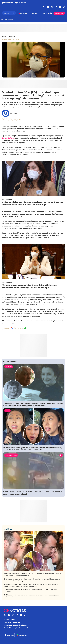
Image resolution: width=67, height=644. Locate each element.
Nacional (12, 36)
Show (7, 411)
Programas (34, 13)
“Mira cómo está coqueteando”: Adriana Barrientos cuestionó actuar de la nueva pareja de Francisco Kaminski (32, 575)
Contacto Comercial (12, 622)
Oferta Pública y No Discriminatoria (17, 628)
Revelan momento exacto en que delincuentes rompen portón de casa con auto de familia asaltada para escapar (32, 580)
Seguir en (8, 328)
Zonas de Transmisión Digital (15, 625)
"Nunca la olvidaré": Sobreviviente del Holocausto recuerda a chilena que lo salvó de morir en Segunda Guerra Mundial (33, 404)
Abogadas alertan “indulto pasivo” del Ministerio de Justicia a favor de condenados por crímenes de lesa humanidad (31, 585)
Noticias (5, 36)
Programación (47, 13)
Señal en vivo (59, 13)
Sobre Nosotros (10, 620)
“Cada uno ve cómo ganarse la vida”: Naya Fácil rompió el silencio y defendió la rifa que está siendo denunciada (33, 449)
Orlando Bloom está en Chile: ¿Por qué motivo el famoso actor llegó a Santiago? (30, 591)
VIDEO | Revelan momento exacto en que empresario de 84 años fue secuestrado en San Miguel (33, 493)
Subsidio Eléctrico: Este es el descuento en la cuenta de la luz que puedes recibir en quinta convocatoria (32, 596)
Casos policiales (11, 455)
